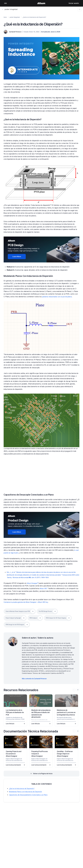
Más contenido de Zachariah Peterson (34, 679)
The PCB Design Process (52, 611)
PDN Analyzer (37, 618)
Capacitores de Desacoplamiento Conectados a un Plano (28, 795)
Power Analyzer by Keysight (15, 618)
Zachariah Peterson (15, 32)
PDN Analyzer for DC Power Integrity (18, 625)
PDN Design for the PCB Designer (50, 625)
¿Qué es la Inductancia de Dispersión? (26, 119)
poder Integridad (10, 9)
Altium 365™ (44, 588)
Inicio (5, 17)
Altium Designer (33, 583)
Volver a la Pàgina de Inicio (43, 774)
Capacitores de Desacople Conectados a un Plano (33, 495)
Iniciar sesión (74, 3)
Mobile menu (5, 3)
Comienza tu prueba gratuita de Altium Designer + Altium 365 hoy (28, 602)
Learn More (17, 256)
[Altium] (42, 3)
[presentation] (78, 690)
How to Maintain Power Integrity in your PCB (20, 611)
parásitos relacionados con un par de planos (58, 297)
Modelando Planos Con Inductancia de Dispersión (33, 276)
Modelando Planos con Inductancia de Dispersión (25, 792)
